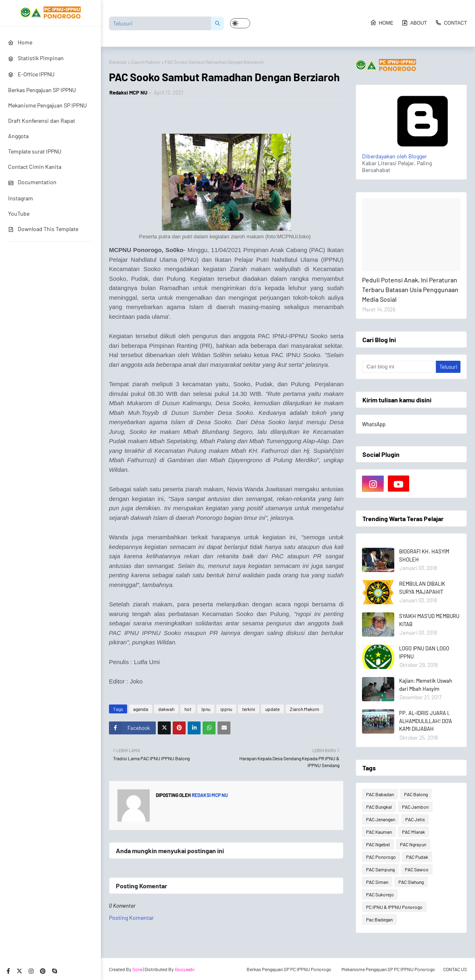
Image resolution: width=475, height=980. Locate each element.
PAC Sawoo (417, 869)
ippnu (226, 709)
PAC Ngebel (378, 844)
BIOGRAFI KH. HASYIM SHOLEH (424, 555)
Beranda (118, 62)
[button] (240, 23)
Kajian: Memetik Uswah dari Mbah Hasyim (426, 685)
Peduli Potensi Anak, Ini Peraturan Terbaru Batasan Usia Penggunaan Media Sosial (410, 289)
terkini (249, 709)
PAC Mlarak (413, 832)
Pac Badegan (379, 919)
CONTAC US (455, 969)
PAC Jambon (415, 807)
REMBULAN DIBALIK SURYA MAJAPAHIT (422, 588)
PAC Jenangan (381, 819)
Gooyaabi (185, 969)
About (414, 23)
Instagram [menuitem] (21, 198)
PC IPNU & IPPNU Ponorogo (394, 907)
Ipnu (206, 709)
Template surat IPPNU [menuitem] (35, 151)
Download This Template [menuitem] (43, 229)
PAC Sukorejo (380, 894)
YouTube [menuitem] (19, 213)
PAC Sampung (380, 869)
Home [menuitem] (20, 42)
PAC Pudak (417, 857)
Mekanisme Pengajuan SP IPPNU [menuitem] (47, 105)
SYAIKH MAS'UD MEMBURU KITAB (429, 620)
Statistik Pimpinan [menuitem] (36, 58)
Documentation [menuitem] (32, 182)
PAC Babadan (380, 794)
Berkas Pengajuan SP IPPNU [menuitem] (42, 90)
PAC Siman (377, 882)
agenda (141, 709)
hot (188, 709)
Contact (451, 23)
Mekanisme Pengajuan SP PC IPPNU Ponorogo (388, 969)
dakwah (166, 709)
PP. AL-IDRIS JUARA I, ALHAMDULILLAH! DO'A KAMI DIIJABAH (426, 721)
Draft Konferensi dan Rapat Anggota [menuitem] (42, 128)
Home (382, 23)
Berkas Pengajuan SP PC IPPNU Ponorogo (289, 969)
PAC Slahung (411, 882)
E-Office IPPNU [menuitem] (31, 74)
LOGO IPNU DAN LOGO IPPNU (424, 652)
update (272, 709)
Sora (137, 969)
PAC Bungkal (379, 807)
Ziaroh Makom (145, 62)
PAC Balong (416, 794)
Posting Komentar (131, 918)
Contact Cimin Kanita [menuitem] (35, 167)
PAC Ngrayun (413, 844)
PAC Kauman (379, 832)
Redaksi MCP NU (128, 93)
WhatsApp (374, 424)
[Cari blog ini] (399, 367)
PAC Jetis (415, 819)
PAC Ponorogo (381, 857)
